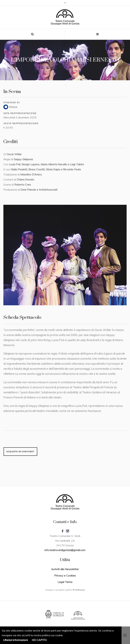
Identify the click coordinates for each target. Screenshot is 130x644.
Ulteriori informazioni (15, 640)
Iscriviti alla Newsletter (65, 569)
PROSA (13, 107)
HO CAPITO (39, 640)
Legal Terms (65, 582)
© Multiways (79, 590)
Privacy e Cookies (65, 576)
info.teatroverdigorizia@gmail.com (65, 550)
